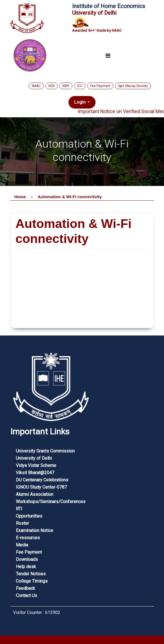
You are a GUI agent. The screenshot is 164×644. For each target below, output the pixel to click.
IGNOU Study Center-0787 (41, 487)
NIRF (66, 86)
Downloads (27, 559)
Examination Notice (35, 530)
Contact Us (26, 595)
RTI (19, 509)
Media (22, 545)
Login (80, 102)
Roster (22, 523)
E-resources (28, 538)
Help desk (26, 567)
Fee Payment (100, 86)
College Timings (32, 581)
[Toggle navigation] (108, 56)
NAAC (36, 86)
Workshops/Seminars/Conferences (51, 502)
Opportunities (29, 516)
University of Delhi (34, 458)
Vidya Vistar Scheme (36, 465)
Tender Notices (31, 574)
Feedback (25, 588)
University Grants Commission (45, 451)
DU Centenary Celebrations (42, 480)
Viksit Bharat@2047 (35, 473)
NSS (52, 86)
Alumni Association (35, 494)
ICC (80, 86)
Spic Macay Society (133, 86)
